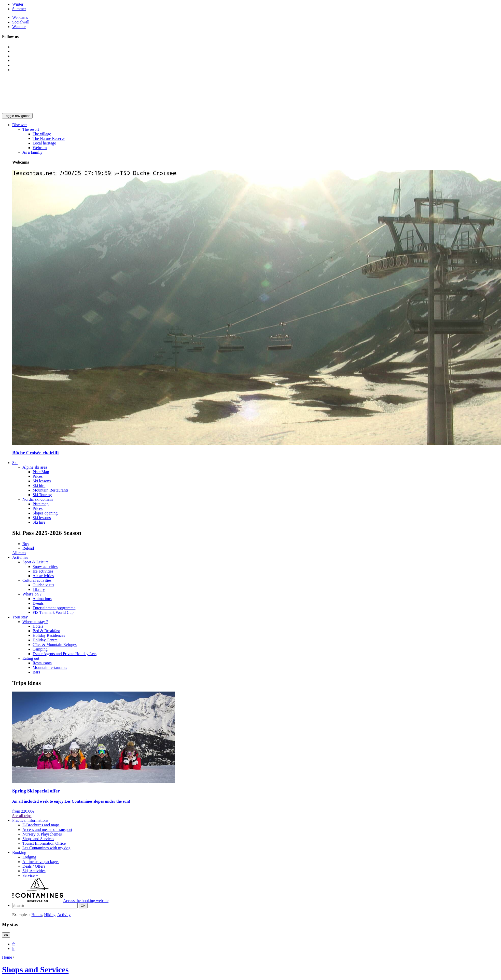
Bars (36, 672)
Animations (42, 599)
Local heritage (44, 143)
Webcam (40, 148)
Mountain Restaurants (51, 490)
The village (42, 134)
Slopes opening (45, 513)
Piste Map (41, 472)
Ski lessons (42, 481)
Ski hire (39, 486)
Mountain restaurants (50, 667)
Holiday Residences (49, 635)
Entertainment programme (54, 608)
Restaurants (42, 663)
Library (39, 590)
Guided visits (43, 585)
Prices (38, 476)
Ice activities (43, 571)
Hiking (50, 915)
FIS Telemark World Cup (53, 612)
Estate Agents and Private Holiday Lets (65, 654)
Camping (40, 649)
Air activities (43, 576)
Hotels (38, 626)
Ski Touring (42, 495)
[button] (20, 125)
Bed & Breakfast (46, 631)
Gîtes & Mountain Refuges (55, 645)
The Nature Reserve (49, 138)
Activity (64, 915)
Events (38, 603)
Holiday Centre (45, 640)
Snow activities (45, 567)
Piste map (41, 504)
